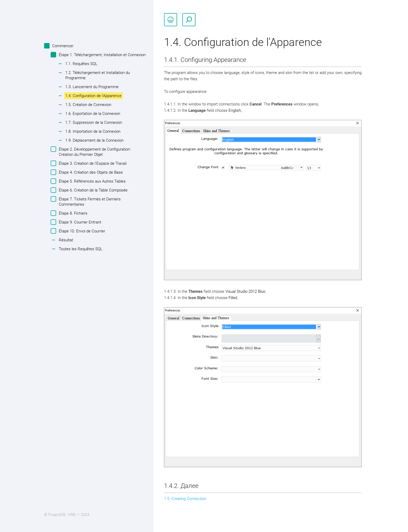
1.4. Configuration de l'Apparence (93, 96)
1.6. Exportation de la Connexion (93, 114)
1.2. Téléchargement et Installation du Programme (98, 75)
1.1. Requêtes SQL (81, 64)
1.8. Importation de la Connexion (93, 131)
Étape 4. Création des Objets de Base (90, 172)
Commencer (62, 46)
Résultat (66, 240)
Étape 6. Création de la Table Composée (92, 190)
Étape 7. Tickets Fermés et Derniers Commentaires (89, 201)
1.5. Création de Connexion (88, 105)
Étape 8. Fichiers (72, 213)
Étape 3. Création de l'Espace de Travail (92, 163)
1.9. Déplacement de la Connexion (94, 140)
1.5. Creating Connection (185, 499)
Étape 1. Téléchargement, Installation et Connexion (102, 55)
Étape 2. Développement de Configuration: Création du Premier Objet (94, 152)
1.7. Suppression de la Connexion (94, 123)
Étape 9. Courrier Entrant (79, 222)
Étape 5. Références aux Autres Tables (92, 181)
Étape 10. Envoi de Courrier (81, 231)
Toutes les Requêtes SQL (81, 249)
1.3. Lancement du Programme (92, 87)
